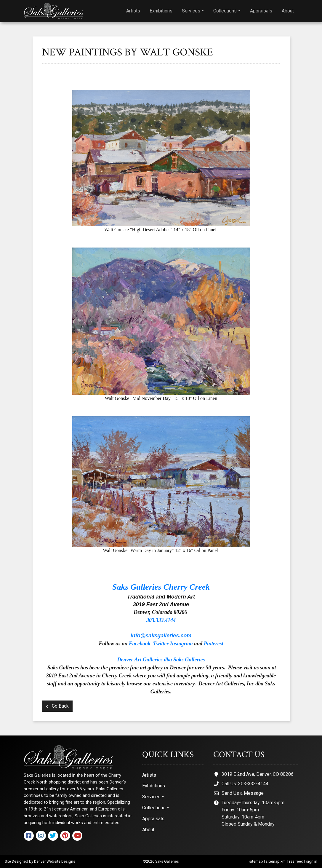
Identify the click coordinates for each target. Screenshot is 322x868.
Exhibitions (161, 11)
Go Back (57, 706)
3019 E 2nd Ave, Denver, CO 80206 (258, 774)
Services (191, 11)
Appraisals (261, 11)
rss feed (296, 861)
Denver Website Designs (55, 861)
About (288, 11)
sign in (312, 861)
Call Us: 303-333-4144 (245, 784)
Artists (133, 11)
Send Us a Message (243, 793)
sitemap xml (276, 861)
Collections (225, 11)
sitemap (256, 861)
